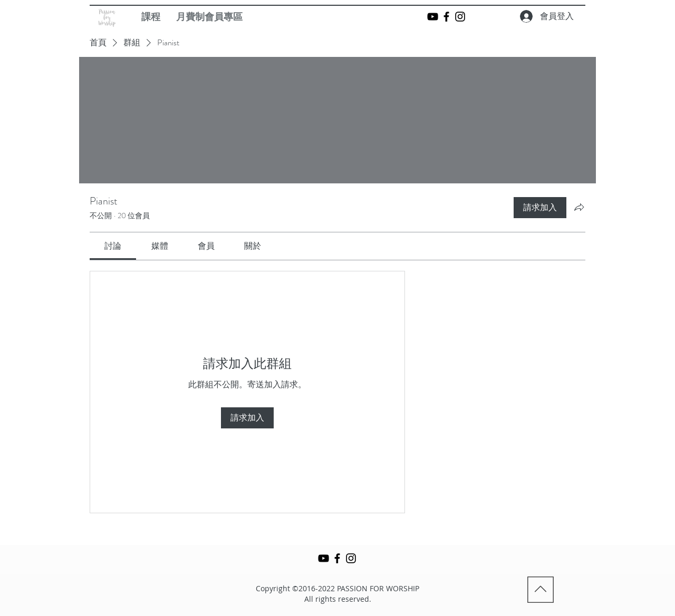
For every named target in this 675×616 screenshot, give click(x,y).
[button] (151, 17)
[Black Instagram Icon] (460, 17)
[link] (113, 246)
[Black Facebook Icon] (446, 17)
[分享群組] (579, 207)
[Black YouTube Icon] (433, 17)
